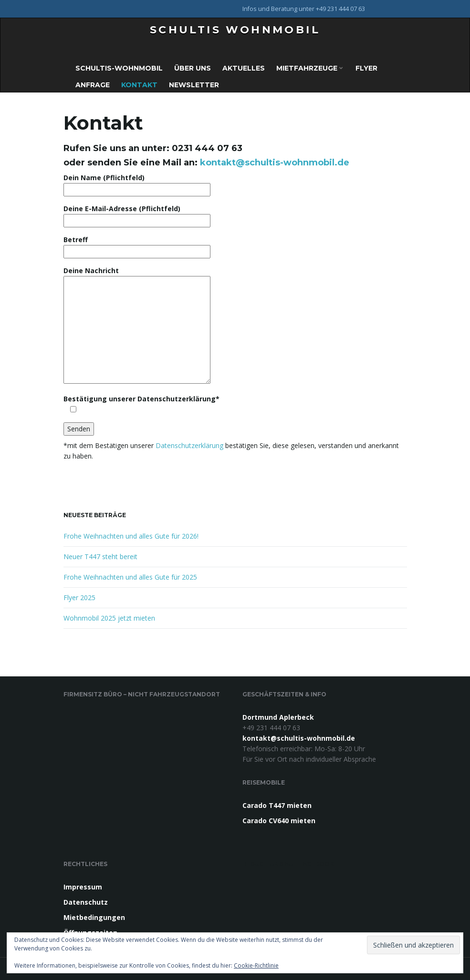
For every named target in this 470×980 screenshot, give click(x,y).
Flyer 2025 (79, 597)
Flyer (366, 68)
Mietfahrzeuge (310, 68)
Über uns (193, 68)
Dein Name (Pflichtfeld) (137, 184)
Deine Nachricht (137, 326)
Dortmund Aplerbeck (278, 717)
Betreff (137, 245)
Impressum (83, 887)
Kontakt (139, 85)
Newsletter (194, 85)
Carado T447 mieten (277, 805)
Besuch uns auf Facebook (288, 864)
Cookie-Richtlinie (256, 965)
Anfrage (93, 85)
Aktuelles (244, 68)
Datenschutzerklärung (190, 445)
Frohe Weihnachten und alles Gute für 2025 (130, 577)
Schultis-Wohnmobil (119, 68)
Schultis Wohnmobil (235, 30)
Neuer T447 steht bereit (100, 556)
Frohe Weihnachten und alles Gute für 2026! (131, 536)
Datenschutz (86, 902)
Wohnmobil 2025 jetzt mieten (109, 618)
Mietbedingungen (94, 917)
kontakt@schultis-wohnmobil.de (275, 163)
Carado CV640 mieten (279, 821)
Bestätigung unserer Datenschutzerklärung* (141, 404)
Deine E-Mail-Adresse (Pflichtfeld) (137, 214)
